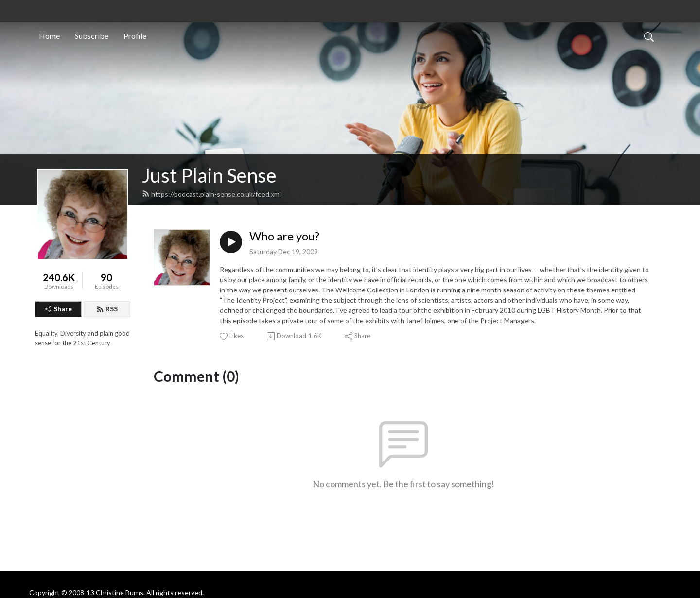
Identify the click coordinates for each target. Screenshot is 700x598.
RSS (107, 309)
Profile (135, 36)
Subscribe (92, 36)
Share (58, 309)
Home (49, 36)
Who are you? (284, 236)
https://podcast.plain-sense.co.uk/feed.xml (211, 194)
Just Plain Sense (209, 175)
